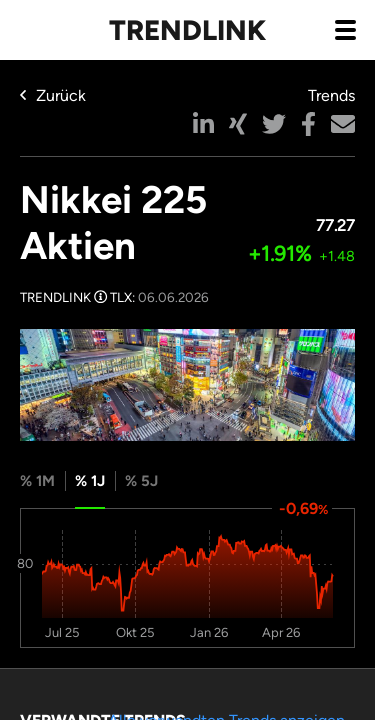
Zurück (53, 95)
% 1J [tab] (90, 481)
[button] (203, 124)
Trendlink (187, 30)
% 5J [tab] (141, 481)
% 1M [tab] (37, 481)
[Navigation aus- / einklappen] (345, 29)
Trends (331, 95)
